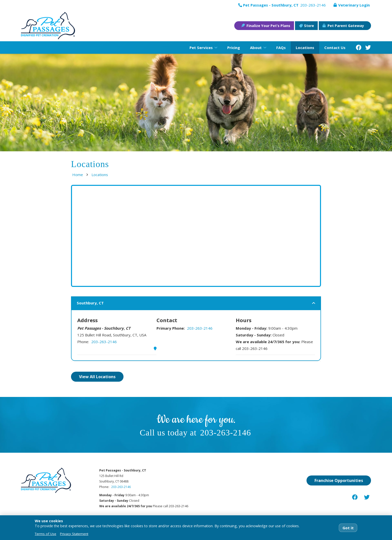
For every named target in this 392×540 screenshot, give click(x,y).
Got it (348, 528)
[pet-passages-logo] (48, 26)
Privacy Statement (74, 534)
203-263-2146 (104, 342)
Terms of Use (45, 534)
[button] (215, 48)
